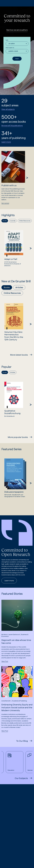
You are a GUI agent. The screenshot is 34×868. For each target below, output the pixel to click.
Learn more (6, 142)
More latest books (19, 355)
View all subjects (8, 109)
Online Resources (12, 293)
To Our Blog (22, 741)
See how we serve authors (17, 30)
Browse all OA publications (12, 126)
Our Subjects (21, 778)
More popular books (18, 437)
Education (12, 762)
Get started (5, 203)
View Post (5, 661)
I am (7, 40)
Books (7, 287)
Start (17, 59)
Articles (19, 287)
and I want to (10, 48)
